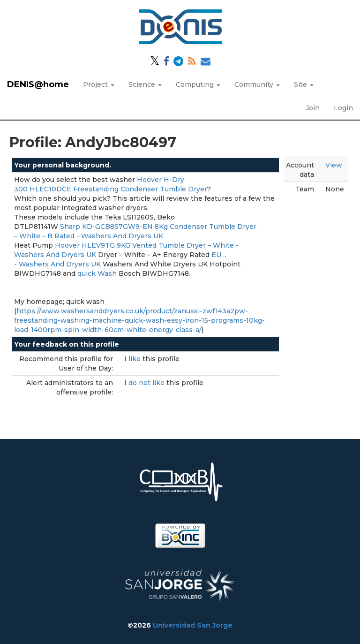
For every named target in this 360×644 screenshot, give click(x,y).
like (135, 359)
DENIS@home (38, 84)
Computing (198, 84)
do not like (147, 383)
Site (304, 84)
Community (257, 84)
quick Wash (97, 273)
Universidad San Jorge (193, 625)
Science (145, 84)
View (334, 165)
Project (99, 84)
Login (343, 108)
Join (313, 108)
